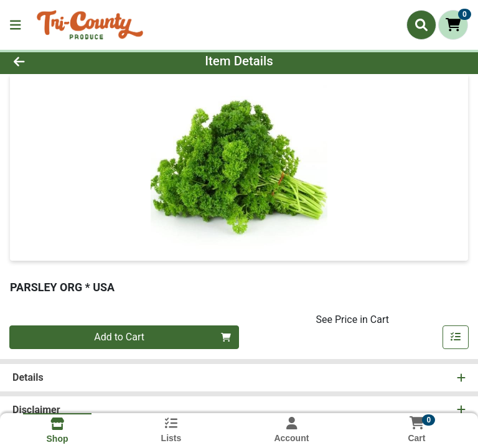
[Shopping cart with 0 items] (453, 25)
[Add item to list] (456, 337)
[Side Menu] (16, 25)
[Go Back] (67, 61)
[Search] (421, 25)
